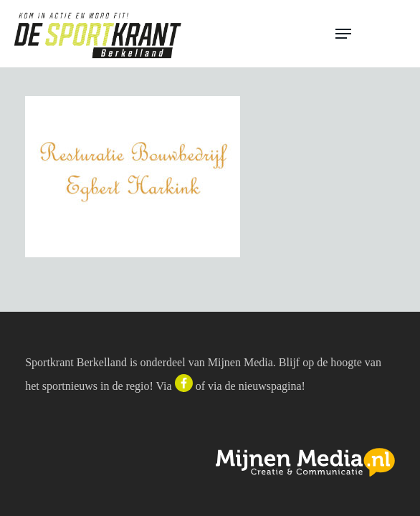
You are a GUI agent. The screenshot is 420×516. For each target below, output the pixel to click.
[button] (371, 34)
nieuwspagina (270, 386)
